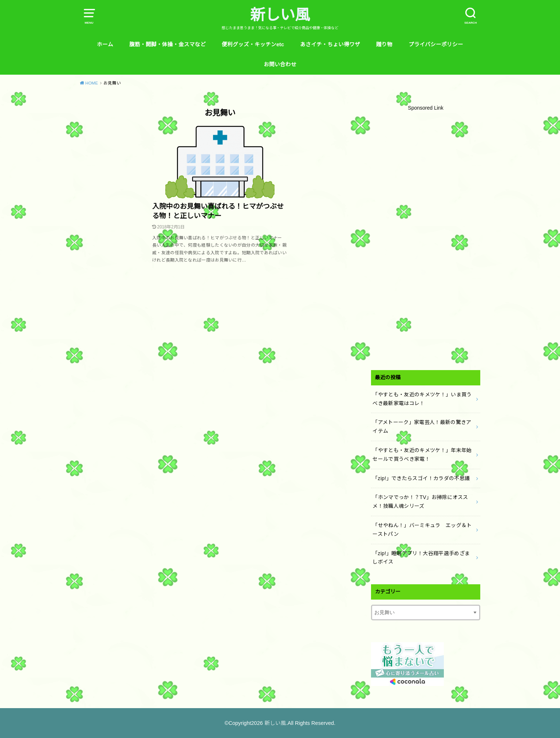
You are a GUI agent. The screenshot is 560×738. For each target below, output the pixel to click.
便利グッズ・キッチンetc (253, 44)
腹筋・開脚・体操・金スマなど (167, 44)
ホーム (105, 44)
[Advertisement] (426, 239)
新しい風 (280, 15)
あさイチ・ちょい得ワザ (330, 44)
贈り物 (384, 44)
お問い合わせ (280, 64)
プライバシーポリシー (436, 44)
